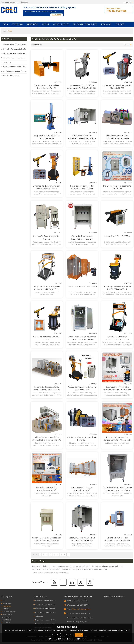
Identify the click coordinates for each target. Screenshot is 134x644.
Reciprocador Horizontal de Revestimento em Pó (47, 87)
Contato (120, 24)
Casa (5, 24)
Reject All (55, 635)
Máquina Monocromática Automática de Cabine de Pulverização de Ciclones (117, 137)
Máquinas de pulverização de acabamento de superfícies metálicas (47, 288)
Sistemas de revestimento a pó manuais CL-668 (117, 87)
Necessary (53, 639)
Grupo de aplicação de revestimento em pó (47, 489)
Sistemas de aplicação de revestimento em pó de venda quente (117, 389)
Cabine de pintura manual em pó (82, 286)
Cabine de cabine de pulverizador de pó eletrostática (82, 137)
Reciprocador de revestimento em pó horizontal (71, 566)
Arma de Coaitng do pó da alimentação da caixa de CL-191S (82, 87)
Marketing (81, 639)
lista (128, 45)
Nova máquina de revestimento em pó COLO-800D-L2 (117, 288)
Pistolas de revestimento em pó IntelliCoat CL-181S (82, 388)
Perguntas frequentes (85, 24)
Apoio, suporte (61, 24)
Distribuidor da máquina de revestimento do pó (50, 573)
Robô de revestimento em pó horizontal (107, 566)
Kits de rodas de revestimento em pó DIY (117, 187)
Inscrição (106, 24)
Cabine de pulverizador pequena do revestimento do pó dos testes (117, 489)
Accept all (79, 635)
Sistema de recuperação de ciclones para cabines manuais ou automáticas (47, 389)
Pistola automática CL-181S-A (117, 236)
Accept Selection (67, 635)
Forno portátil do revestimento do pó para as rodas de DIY (82, 338)
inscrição (25, 2)
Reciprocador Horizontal (41, 566)
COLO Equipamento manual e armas (47, 338)
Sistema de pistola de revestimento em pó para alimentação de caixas (117, 338)
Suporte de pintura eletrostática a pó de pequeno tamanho (47, 539)
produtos (32, 24)
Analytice (62, 639)
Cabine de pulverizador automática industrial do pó (117, 539)
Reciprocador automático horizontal (46, 570)
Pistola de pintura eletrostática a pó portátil (82, 439)
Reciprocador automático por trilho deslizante (47, 137)
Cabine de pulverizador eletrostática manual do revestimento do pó (82, 238)
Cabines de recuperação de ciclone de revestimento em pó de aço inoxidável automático (47, 439)
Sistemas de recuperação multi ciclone (47, 238)
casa (4, 31)
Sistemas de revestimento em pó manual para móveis (47, 187)
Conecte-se (15, 2)
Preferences (72, 639)
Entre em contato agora (81, 609)
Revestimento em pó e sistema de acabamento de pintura (84, 570)
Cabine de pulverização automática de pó (82, 489)
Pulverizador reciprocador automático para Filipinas (82, 187)
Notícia (45, 24)
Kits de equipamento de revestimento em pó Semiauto (117, 439)
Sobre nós (17, 24)
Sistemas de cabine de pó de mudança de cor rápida (82, 539)
